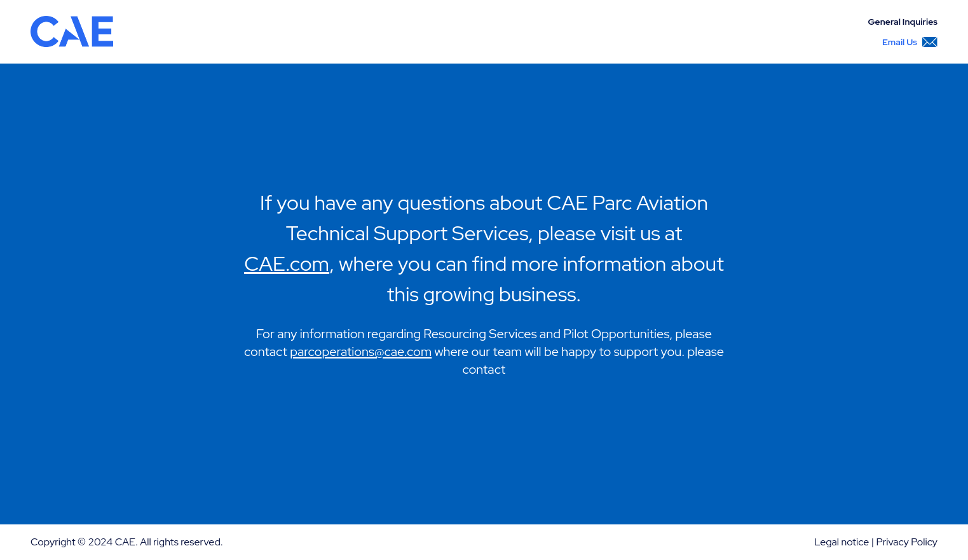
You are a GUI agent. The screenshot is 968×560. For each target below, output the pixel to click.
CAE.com (287, 263)
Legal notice (842, 542)
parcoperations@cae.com (361, 352)
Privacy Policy (907, 542)
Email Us (910, 42)
